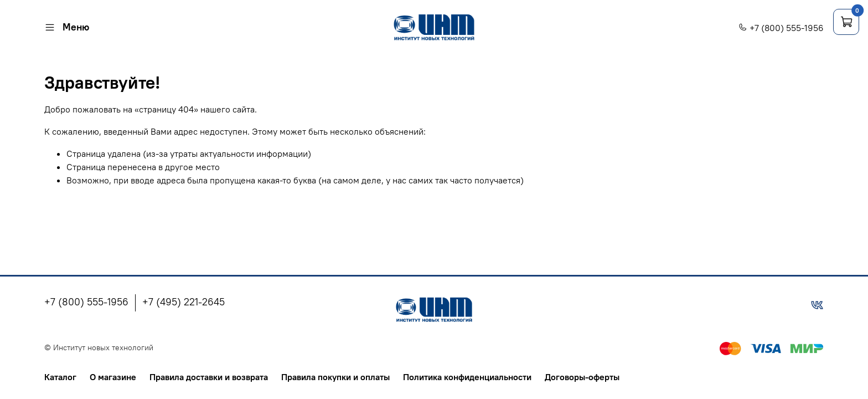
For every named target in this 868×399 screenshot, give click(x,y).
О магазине (113, 377)
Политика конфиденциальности (467, 377)
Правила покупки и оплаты (335, 377)
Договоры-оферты (582, 377)
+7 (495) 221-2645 (184, 302)
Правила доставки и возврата (209, 377)
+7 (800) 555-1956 (781, 28)
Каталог (60, 377)
